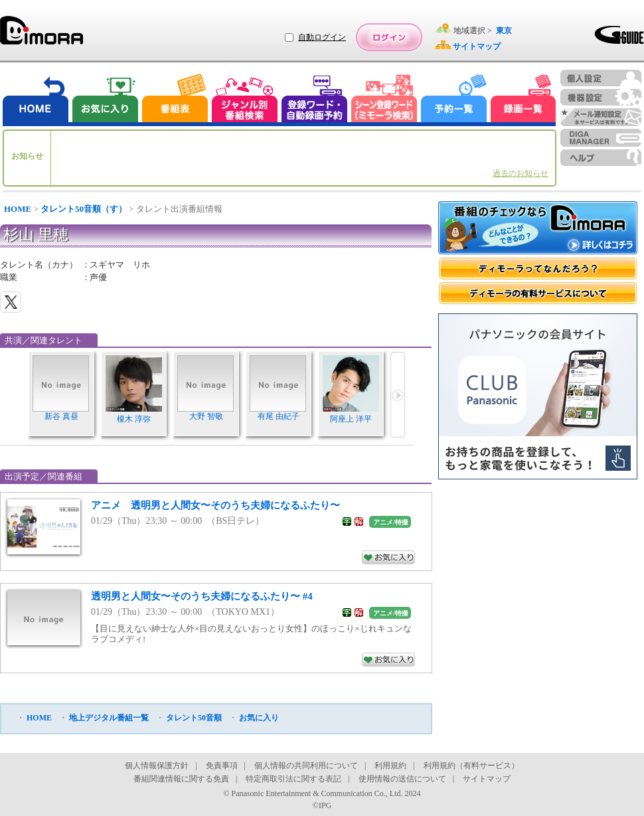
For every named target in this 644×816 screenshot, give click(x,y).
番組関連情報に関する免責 (181, 779)
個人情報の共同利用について (306, 766)
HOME (18, 209)
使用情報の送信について (402, 779)
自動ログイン (322, 37)
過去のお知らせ (521, 173)
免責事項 (222, 766)
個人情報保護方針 (157, 766)
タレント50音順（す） (84, 209)
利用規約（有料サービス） (471, 766)
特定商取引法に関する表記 (293, 779)
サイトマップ (487, 779)
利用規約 (390, 766)
